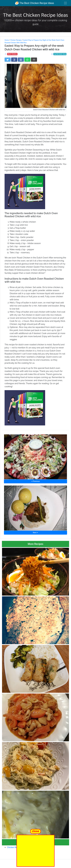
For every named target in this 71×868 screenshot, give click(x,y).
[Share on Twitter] (8, 60)
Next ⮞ (35, 533)
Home (7, 40)
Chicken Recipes (16, 40)
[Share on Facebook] (14, 60)
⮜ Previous (35, 481)
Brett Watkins (12, 54)
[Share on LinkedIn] (21, 60)
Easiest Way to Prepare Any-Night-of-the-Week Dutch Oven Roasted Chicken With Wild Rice (34, 41)
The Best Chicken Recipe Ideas (34, 3)
